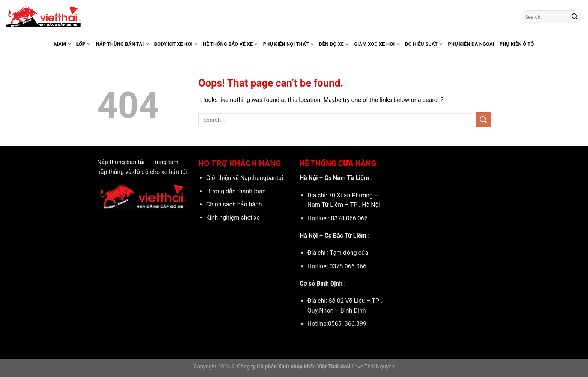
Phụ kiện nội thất (289, 44)
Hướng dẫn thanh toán (236, 191)
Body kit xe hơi (176, 44)
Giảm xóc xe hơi (377, 44)
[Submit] (574, 17)
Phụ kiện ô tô (517, 44)
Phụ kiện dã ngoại (471, 44)
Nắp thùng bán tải (122, 44)
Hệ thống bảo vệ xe (230, 44)
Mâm (62, 44)
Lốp (84, 44)
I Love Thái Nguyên (372, 367)
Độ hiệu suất (424, 44)
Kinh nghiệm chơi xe (233, 218)
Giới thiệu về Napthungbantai (245, 178)
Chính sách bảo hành (234, 204)
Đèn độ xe (334, 44)
